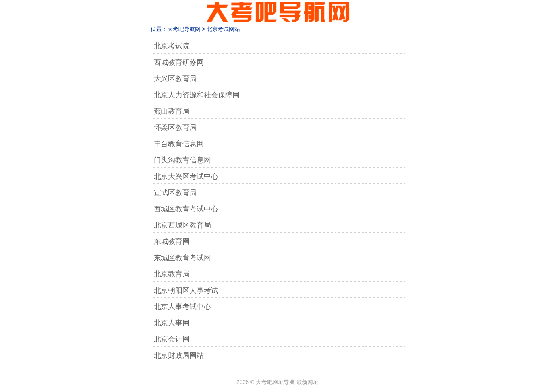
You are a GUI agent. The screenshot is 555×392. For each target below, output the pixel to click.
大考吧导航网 (184, 29)
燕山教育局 (172, 111)
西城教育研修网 (179, 62)
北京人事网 (172, 323)
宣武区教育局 (175, 193)
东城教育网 (172, 241)
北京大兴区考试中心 (186, 176)
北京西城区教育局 (182, 225)
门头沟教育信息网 (182, 160)
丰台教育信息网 (179, 144)
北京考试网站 (223, 29)
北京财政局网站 (179, 355)
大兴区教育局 (175, 79)
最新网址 (307, 382)
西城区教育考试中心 (186, 209)
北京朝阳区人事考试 (186, 290)
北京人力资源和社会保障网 (197, 95)
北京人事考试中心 (182, 307)
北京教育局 (172, 274)
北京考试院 (172, 46)
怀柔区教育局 (175, 127)
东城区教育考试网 (182, 258)
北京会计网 (172, 339)
